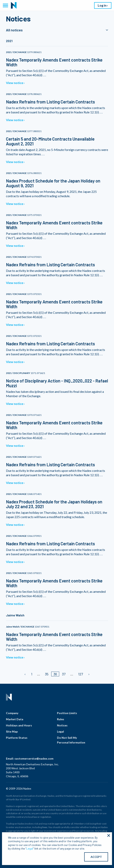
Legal (60, 731)
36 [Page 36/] (55, 674)
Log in (102, 5)
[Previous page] (25, 674)
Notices (62, 725)
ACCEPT (96, 857)
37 (64, 674)
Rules (61, 719)
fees (45, 827)
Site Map (12, 731)
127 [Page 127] (81, 674)
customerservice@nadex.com (34, 758)
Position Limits (67, 713)
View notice (15, 83)
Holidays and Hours (19, 725)
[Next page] (89, 674)
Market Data (15, 719)
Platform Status (17, 738)
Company (12, 713)
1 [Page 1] (32, 674)
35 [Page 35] (47, 674)
